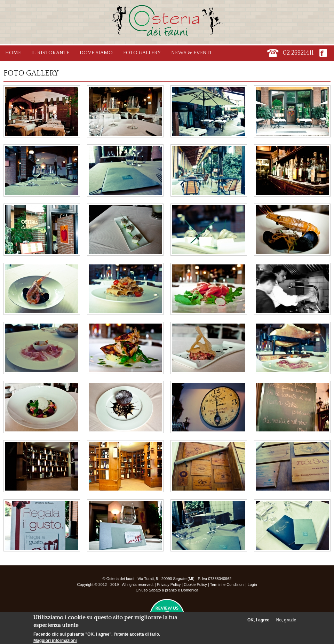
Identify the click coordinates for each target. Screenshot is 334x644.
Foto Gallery (142, 53)
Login (252, 585)
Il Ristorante (50, 53)
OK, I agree (258, 622)
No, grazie (286, 622)
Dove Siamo (96, 53)
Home (13, 53)
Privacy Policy (169, 585)
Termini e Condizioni (227, 585)
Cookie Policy (195, 585)
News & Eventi (191, 53)
